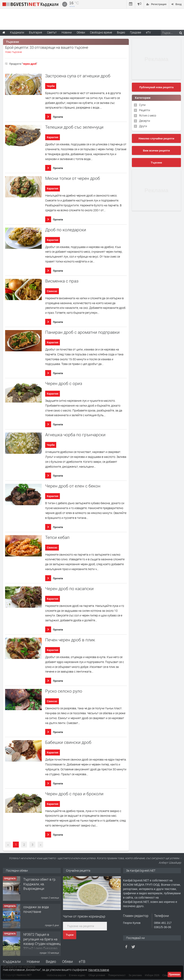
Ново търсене (13, 52)
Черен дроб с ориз (64, 383)
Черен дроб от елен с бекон (73, 486)
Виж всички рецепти (156, 151)
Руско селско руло (64, 691)
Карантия (53, 137)
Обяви (67, 961)
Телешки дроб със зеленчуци (74, 127)
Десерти (145, 121)
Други (143, 126)
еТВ (82, 961)
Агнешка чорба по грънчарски (75, 435)
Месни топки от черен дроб (73, 178)
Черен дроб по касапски (69, 589)
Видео (51, 961)
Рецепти (145, 110)
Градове (136, 32)
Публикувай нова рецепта (156, 87)
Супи (142, 105)
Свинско (52, 291)
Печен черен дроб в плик (70, 640)
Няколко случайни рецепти (156, 138)
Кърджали (12, 961)
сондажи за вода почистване (36, 909)
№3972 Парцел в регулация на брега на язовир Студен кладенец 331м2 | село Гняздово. (42, 941)
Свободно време (101, 32)
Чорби (51, 86)
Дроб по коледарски (66, 230)
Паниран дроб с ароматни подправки (82, 332)
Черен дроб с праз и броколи (74, 794)
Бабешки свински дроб (68, 742)
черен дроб (30, 64)
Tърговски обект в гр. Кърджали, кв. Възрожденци (40, 884)
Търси (70, 935)
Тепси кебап (57, 537)
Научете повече (99, 970)
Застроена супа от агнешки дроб (78, 76)
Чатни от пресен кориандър (84, 916)
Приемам (174, 974)
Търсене (157, 163)
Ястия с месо (148, 115)
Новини (67, 32)
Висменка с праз (62, 281)
